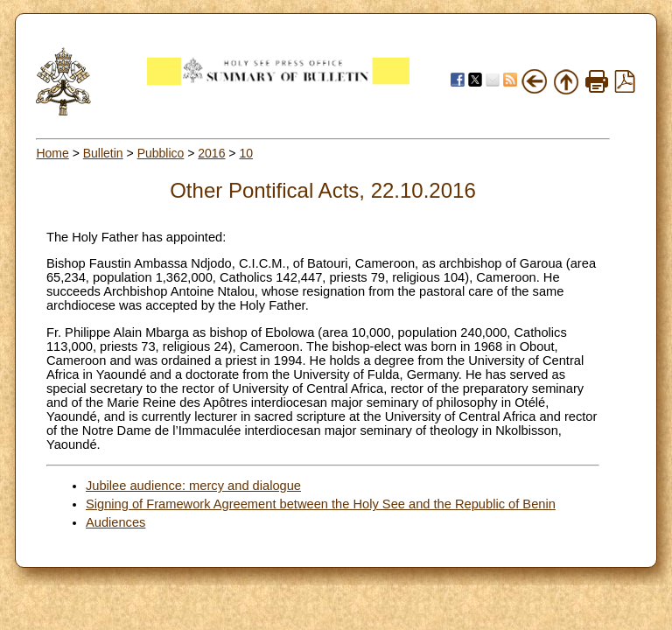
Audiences (115, 522)
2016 (211, 153)
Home (52, 153)
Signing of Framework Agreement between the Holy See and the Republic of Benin (321, 504)
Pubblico (161, 153)
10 (246, 153)
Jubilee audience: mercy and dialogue (193, 486)
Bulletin (103, 153)
